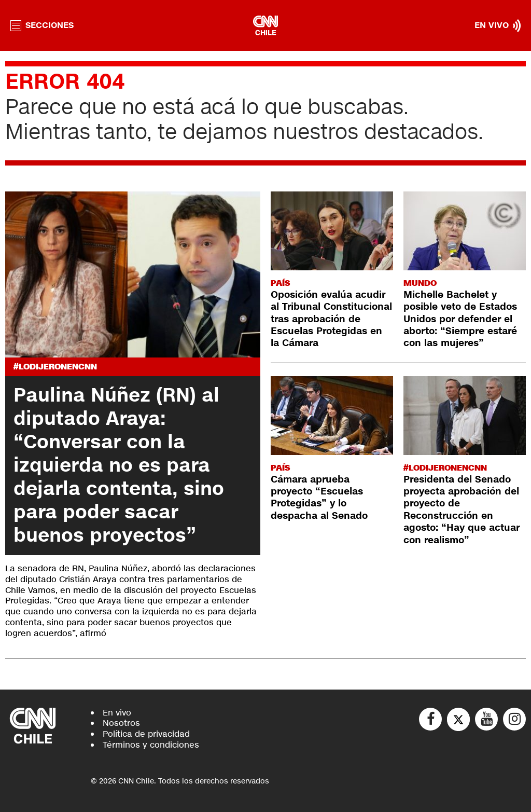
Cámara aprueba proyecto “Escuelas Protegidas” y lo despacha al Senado (319, 498)
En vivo (117, 713)
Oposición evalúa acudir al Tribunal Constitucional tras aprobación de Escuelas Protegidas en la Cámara (331, 319)
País (280, 283)
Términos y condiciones (151, 745)
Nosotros (121, 723)
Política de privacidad (146, 734)
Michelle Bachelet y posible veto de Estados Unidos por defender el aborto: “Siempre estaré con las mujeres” (460, 319)
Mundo (420, 283)
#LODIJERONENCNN (55, 367)
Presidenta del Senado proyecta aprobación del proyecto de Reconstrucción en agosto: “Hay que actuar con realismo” (462, 510)
